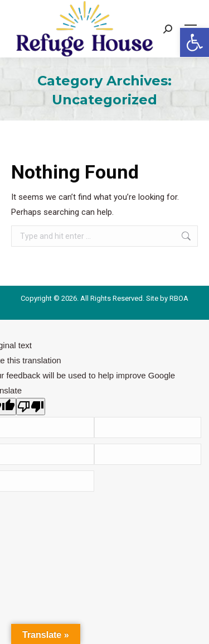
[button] (195, 42)
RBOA (179, 298)
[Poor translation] (31, 407)
